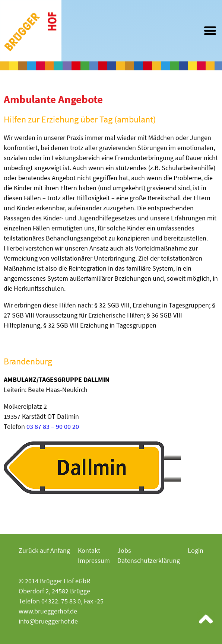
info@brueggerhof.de (48, 621)
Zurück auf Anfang (44, 550)
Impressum (94, 560)
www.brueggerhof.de (48, 611)
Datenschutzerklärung (149, 560)
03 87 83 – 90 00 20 (53, 426)
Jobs (124, 550)
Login (196, 550)
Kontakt (89, 550)
